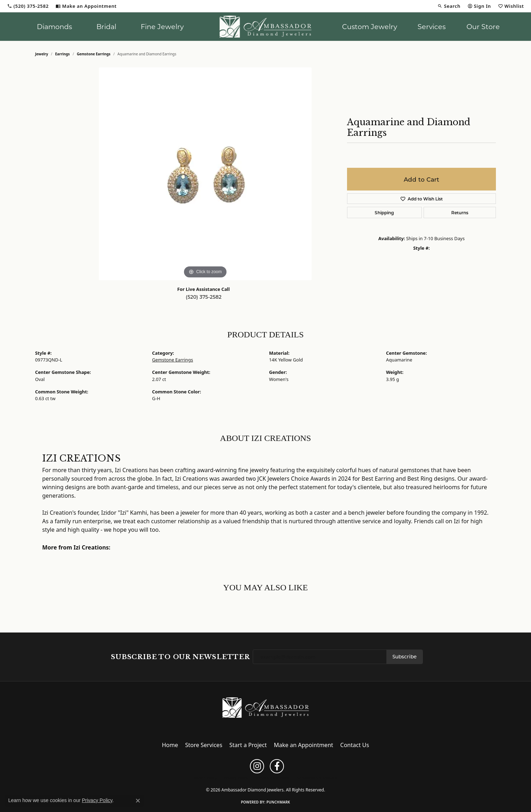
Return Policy (205, 778)
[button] (449, 6)
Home (170, 745)
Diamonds (54, 26)
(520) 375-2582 (204, 297)
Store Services (204, 745)
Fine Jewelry (162, 26)
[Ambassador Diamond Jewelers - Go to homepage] (266, 707)
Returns (460, 212)
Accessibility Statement (317, 778)
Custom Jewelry (370, 26)
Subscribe (404, 657)
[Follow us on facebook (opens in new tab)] (277, 766)
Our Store (483, 26)
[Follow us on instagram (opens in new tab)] (257, 766)
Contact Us (355, 745)
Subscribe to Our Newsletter (180, 657)
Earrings (63, 54)
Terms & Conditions (272, 778)
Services (432, 26)
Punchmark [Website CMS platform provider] (278, 802)
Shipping (384, 212)
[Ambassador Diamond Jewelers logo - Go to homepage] (266, 27)
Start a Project (248, 745)
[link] (28, 6)
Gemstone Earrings (94, 54)
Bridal (106, 26)
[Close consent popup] (138, 801)
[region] (205, 174)
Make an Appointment (304, 745)
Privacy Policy (236, 778)
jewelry (42, 54)
